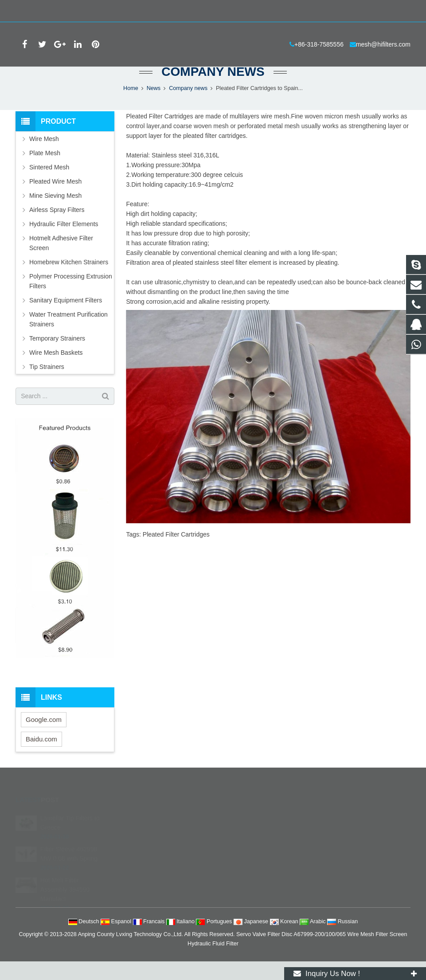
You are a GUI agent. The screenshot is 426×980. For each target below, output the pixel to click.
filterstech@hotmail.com (257, 887)
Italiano (181, 940)
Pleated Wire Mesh (55, 200)
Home (131, 106)
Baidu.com (41, 758)
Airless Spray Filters (57, 228)
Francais (150, 940)
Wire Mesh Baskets (56, 371)
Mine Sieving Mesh (55, 214)
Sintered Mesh (49, 185)
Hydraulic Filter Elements (64, 242)
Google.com (44, 738)
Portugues (215, 940)
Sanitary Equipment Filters (66, 318)
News (154, 106)
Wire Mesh (44, 157)
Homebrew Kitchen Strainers (69, 280)
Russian (342, 940)
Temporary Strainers (57, 357)
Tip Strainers (47, 385)
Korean (285, 940)
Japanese (252, 940)
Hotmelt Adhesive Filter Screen (61, 261)
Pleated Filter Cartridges (176, 553)
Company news (213, 90)
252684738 (242, 835)
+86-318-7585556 (46, 11)
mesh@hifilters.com (109, 11)
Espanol (117, 940)
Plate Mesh (45, 171)
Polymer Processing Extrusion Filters (71, 299)
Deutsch (84, 940)
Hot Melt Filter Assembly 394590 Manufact (65, 896)
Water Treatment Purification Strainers (68, 337)
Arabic (313, 940)
